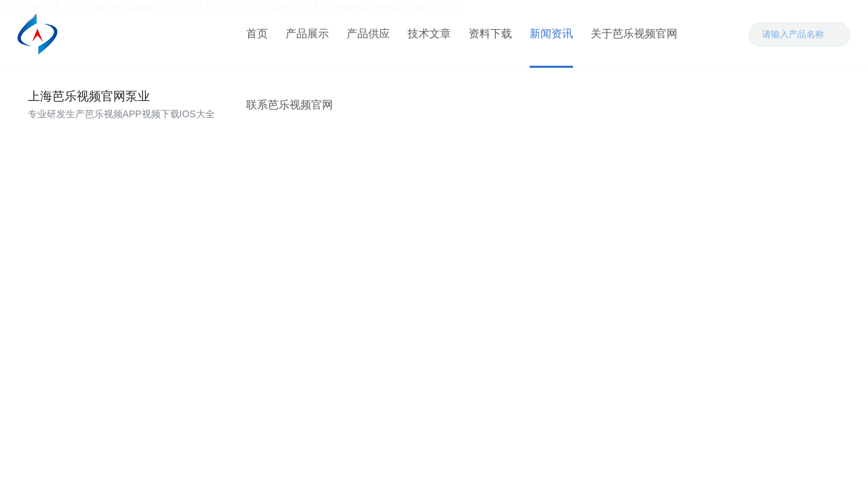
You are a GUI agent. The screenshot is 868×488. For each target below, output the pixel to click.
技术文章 (429, 34)
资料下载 (490, 34)
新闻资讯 (551, 34)
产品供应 (368, 34)
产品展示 (307, 34)
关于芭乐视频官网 (634, 34)
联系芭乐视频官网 (290, 105)
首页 (257, 34)
